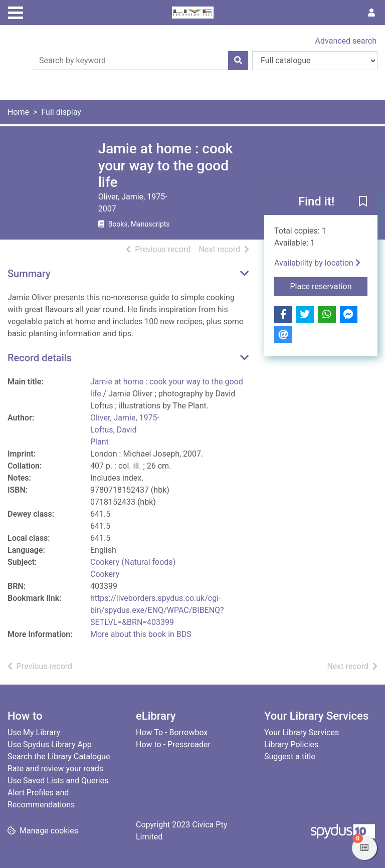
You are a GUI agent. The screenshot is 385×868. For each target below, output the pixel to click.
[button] (363, 202)
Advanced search (346, 41)
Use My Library (34, 732)
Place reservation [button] (329, 286)
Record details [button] (40, 358)
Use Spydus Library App (50, 744)
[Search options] (315, 61)
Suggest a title (290, 756)
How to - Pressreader (173, 744)
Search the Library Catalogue (59, 756)
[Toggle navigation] (16, 12)
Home (18, 112)
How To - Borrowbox (172, 732)
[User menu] (371, 13)
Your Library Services (302, 732)
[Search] (238, 61)
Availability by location (317, 263)
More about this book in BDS (141, 634)
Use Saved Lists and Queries (58, 781)
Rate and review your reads (55, 769)
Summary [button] (29, 274)
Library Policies (291, 744)
